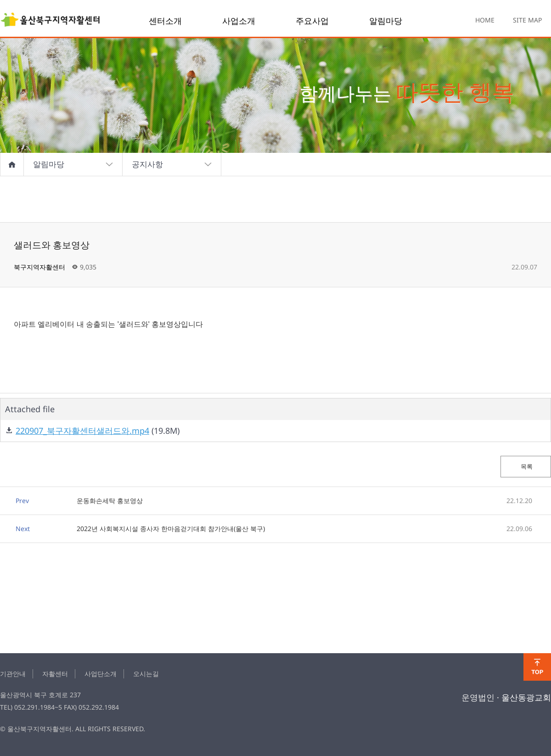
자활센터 (55, 674)
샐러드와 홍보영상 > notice (51, 21)
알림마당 (386, 21)
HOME (485, 20)
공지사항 (172, 164)
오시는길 (146, 674)
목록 (526, 466)
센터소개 (165, 21)
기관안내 (13, 674)
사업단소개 (101, 674)
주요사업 (312, 21)
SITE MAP (527, 20)
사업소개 (239, 21)
